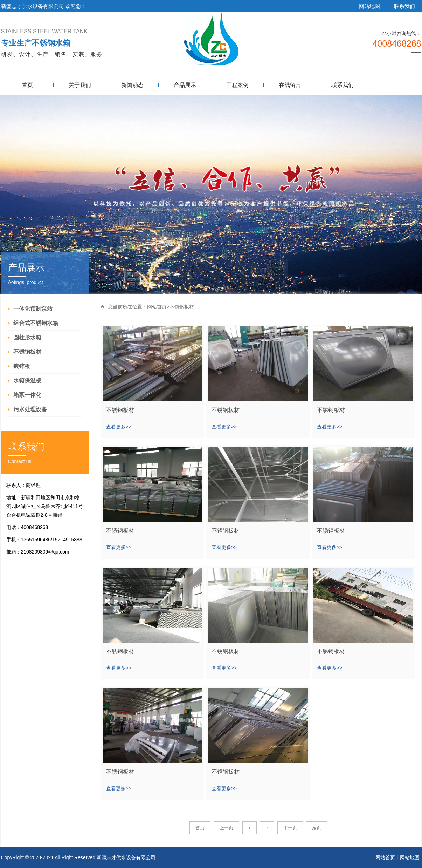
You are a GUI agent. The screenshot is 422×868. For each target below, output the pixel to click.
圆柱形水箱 (27, 337)
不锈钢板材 (27, 352)
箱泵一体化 (27, 395)
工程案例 (237, 85)
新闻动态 (132, 85)
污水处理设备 (30, 409)
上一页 (226, 828)
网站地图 (369, 6)
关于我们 (80, 85)
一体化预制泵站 (33, 309)
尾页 (317, 828)
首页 (27, 85)
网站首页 (157, 307)
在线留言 (290, 85)
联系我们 (404, 6)
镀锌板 (22, 366)
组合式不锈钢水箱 (36, 323)
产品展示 (185, 85)
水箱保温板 (27, 381)
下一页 (290, 828)
